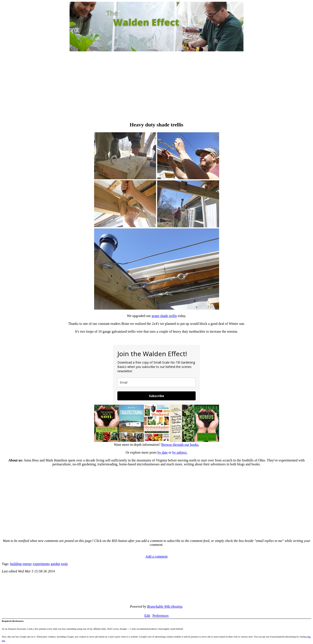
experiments (41, 564)
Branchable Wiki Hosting (165, 606)
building (16, 564)
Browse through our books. (180, 445)
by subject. (180, 452)
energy (27, 564)
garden (55, 564)
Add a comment (156, 556)
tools (64, 564)
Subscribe (156, 396)
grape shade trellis (164, 316)
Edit (147, 616)
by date (163, 452)
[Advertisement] (156, 87)
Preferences (161, 616)
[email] (156, 382)
